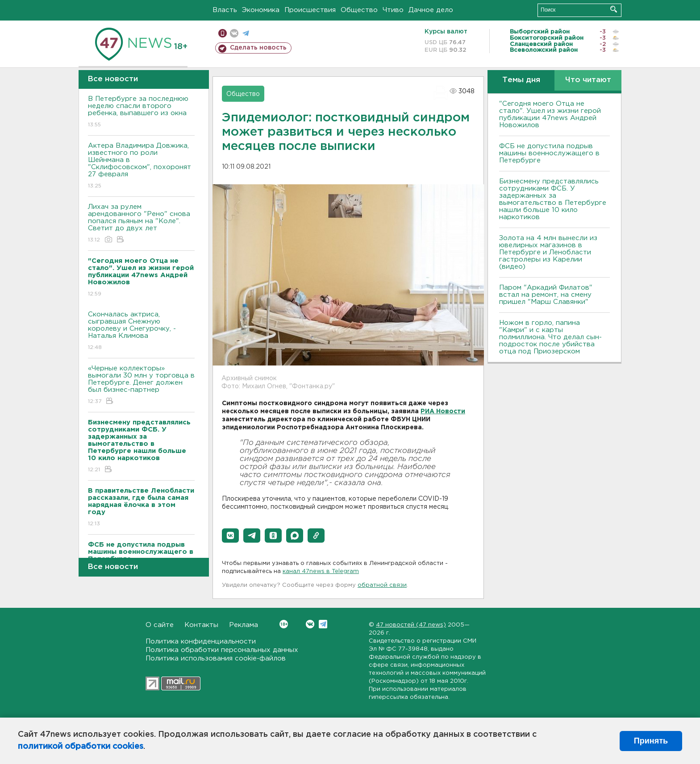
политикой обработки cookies (81, 747)
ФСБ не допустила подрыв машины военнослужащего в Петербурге (549, 153)
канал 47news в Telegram (321, 571)
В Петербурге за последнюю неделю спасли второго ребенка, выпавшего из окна (141, 112)
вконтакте (234, 33)
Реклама (244, 625)
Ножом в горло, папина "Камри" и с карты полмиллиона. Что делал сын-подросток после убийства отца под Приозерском (550, 337)
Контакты (201, 625)
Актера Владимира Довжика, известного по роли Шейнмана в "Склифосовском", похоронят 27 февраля (141, 166)
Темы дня (521, 80)
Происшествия (310, 10)
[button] (230, 536)
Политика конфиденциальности (201, 642)
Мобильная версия (223, 33)
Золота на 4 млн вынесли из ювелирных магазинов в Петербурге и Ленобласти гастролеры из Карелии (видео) (548, 252)
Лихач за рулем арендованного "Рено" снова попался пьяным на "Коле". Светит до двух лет (141, 224)
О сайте (160, 625)
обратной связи (382, 585)
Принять (651, 741)
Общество (359, 10)
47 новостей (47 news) (411, 625)
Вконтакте (284, 624)
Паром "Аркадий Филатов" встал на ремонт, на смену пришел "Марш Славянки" (546, 295)
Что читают (588, 80)
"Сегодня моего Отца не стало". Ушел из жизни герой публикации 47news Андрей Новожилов (550, 114)
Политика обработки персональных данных (222, 650)
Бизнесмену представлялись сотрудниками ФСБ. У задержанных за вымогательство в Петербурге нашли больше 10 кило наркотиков (553, 199)
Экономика (261, 10)
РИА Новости (443, 411)
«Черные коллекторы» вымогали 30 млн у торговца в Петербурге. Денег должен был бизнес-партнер (141, 385)
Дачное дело (431, 10)
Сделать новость (258, 48)
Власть (225, 10)
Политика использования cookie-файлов (216, 658)
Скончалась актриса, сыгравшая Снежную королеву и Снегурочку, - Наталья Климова (141, 331)
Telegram (323, 624)
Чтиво (393, 10)
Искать (614, 9)
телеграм (246, 33)
